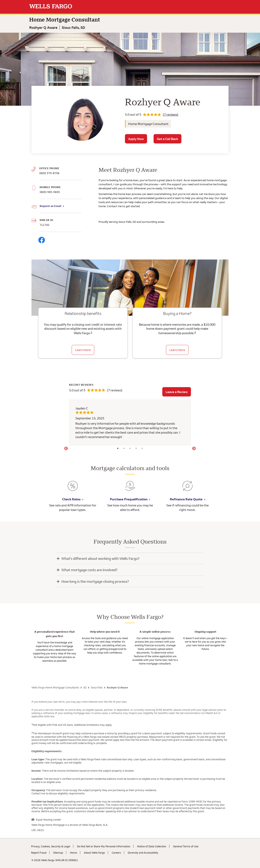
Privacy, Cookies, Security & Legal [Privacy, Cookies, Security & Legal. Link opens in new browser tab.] (51, 846)
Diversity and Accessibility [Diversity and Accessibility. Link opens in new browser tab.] (143, 853)
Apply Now (136, 139)
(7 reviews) (171, 114)
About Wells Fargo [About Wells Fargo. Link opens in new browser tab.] (94, 853)
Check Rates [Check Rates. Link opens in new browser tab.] (71, 499)
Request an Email (50, 206)
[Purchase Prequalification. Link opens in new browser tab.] (130, 489)
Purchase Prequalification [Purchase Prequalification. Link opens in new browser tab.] (129, 499)
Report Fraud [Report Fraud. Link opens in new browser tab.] (39, 853)
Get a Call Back (167, 139)
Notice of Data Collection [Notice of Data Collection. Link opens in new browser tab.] (152, 846)
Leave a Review (177, 392)
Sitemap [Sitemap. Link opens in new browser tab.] (58, 853)
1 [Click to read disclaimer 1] (92, 332)
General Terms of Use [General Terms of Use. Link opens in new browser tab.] (186, 846)
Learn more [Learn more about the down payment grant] (177, 350)
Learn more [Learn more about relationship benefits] (83, 350)
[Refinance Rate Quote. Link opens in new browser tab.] (187, 489)
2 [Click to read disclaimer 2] (195, 332)
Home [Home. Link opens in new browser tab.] (73, 853)
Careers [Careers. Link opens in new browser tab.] (116, 853)
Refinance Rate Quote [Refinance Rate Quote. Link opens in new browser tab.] (186, 499)
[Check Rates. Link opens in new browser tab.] (73, 489)
